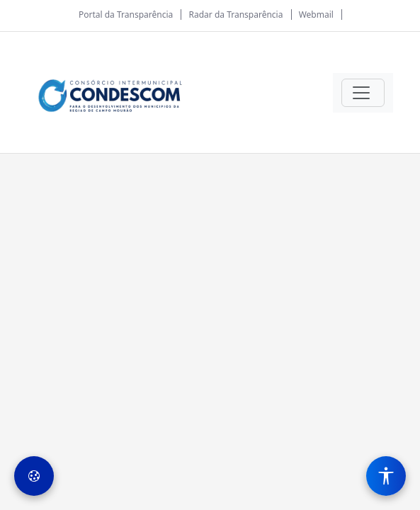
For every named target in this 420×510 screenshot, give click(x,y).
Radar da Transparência (236, 15)
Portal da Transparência (126, 15)
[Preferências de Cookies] (34, 476)
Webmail (316, 15)
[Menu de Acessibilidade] (386, 476)
